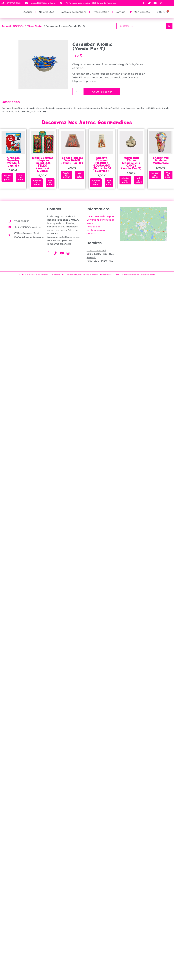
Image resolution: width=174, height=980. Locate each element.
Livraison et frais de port (100, 216)
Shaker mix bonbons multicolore (161, 160)
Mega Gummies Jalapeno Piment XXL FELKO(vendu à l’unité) (43, 164)
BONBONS (20, 26)
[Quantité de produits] (78, 92)
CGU (111, 274)
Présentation (101, 12)
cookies (124, 274)
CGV (117, 274)
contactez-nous (57, 274)
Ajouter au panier (102, 92)
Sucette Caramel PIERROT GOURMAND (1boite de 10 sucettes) (102, 164)
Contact (121, 12)
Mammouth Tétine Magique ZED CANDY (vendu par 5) (131, 163)
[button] (7, 178)
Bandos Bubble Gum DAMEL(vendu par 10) (72, 160)
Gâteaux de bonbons (73, 12)
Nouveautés (46, 12)
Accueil (28, 12)
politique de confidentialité (95, 274)
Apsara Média (149, 274)
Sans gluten (36, 26)
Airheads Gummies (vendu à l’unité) (13, 162)
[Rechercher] (169, 26)
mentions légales (74, 274)
